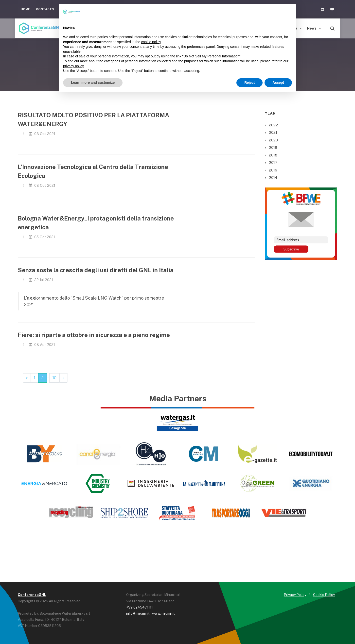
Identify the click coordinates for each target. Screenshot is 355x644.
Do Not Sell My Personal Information (211, 56)
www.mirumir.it (163, 613)
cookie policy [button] (151, 42)
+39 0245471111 (140, 607)
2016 (273, 170)
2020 (273, 140)
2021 (273, 132)
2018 (273, 155)
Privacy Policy (295, 595)
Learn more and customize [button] (93, 83)
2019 (273, 147)
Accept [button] (278, 83)
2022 (273, 125)
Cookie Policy (324, 595)
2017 (273, 162)
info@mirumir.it (138, 613)
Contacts (45, 9)
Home (25, 9)
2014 (273, 178)
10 (54, 378)
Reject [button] (249, 83)
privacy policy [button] (73, 66)
